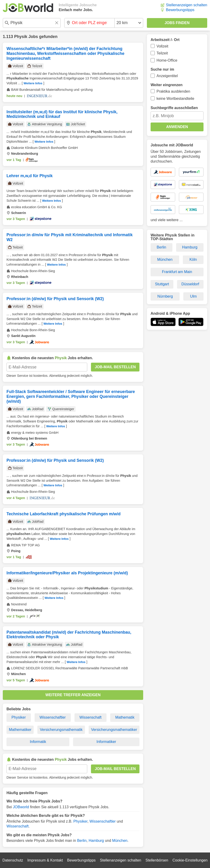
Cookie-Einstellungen (190, 860)
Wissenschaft (90, 717)
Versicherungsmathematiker (114, 730)
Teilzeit (162, 53)
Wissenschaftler (53, 717)
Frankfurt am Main (177, 272)
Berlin (82, 841)
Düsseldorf (190, 284)
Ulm (193, 296)
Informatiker (106, 742)
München (120, 841)
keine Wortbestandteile (175, 99)
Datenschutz (13, 860)
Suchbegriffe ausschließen (174, 108)
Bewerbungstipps (180, 10)
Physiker (19, 717)
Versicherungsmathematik (61, 730)
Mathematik (125, 717)
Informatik (38, 742)
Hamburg (96, 841)
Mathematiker (20, 730)
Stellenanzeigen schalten (187, 5)
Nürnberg (165, 296)
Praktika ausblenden (173, 91)
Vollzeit (163, 46)
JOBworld (21, 807)
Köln (193, 259)
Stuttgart (162, 284)
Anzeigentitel (167, 76)
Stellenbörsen (157, 860)
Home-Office (167, 60)
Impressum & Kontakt (45, 860)
